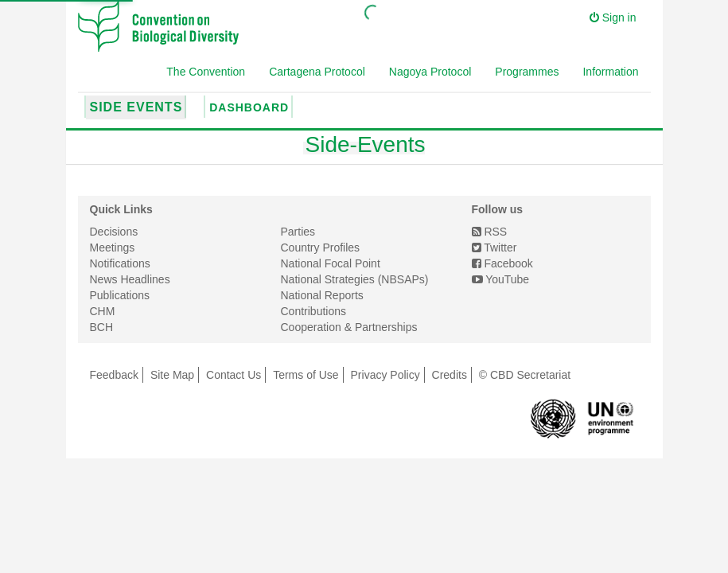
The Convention (206, 72)
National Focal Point (331, 263)
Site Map (172, 375)
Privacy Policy (385, 375)
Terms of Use (306, 375)
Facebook (502, 263)
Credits (450, 375)
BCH (102, 327)
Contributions (314, 311)
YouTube (501, 279)
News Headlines (130, 279)
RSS (490, 232)
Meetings (113, 248)
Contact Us (234, 375)
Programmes (527, 72)
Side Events (136, 107)
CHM (103, 311)
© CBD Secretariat (525, 375)
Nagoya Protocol (430, 72)
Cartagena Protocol (317, 72)
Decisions (114, 232)
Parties (298, 232)
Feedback (114, 375)
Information (610, 72)
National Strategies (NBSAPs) (355, 279)
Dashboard (249, 107)
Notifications (120, 263)
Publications (120, 295)
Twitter (494, 248)
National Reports (322, 295)
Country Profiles (321, 248)
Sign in (613, 18)
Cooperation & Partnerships (349, 327)
